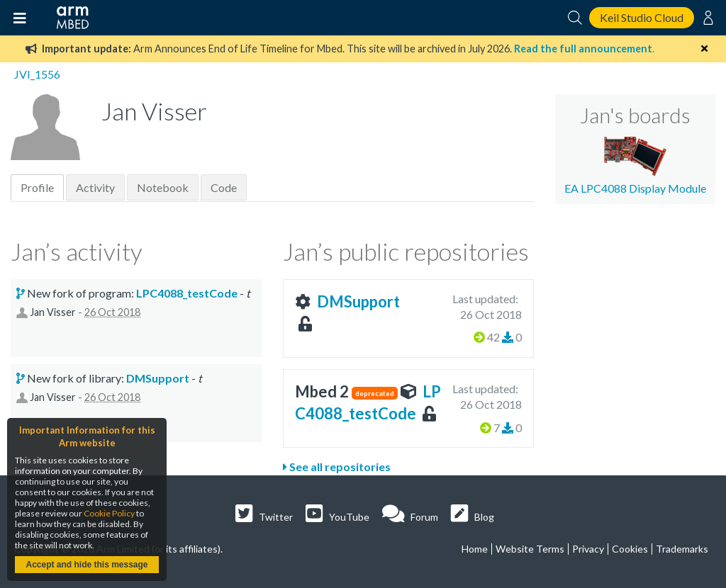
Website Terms (530, 549)
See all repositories (337, 467)
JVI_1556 (37, 74)
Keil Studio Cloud (642, 17)
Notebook (163, 187)
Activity (95, 187)
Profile (37, 187)
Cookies (630, 549)
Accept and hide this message (86, 565)
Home (475, 549)
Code (224, 187)
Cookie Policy (109, 513)
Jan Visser (53, 312)
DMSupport (358, 301)
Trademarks (682, 549)
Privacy (588, 549)
